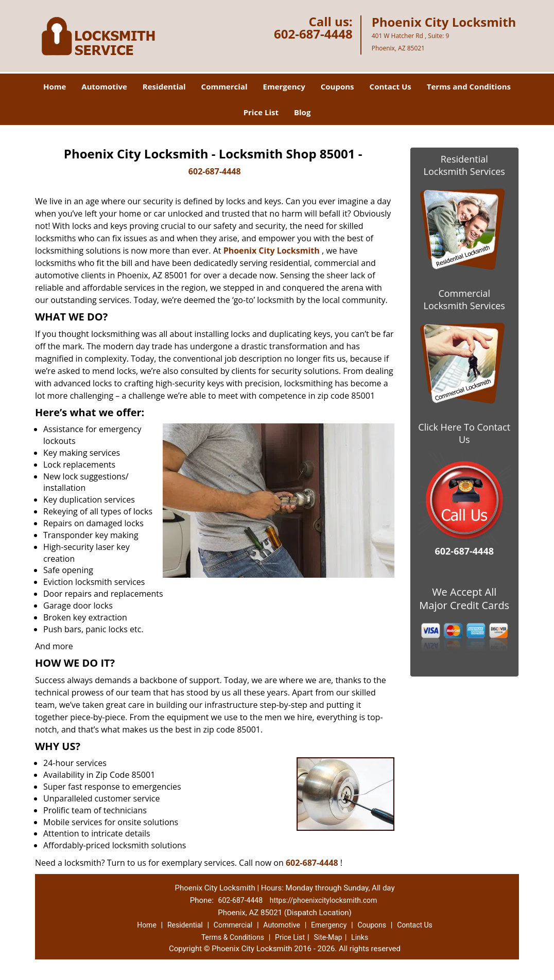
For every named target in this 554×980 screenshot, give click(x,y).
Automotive (104, 86)
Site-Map (328, 937)
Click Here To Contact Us (464, 433)
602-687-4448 (313, 34)
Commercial (224, 86)
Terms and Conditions (469, 86)
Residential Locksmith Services (464, 165)
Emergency (284, 86)
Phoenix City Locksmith (272, 251)
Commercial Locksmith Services (464, 299)
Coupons (337, 86)
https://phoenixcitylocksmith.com (324, 900)
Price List (261, 112)
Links (360, 937)
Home (55, 86)
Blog (302, 112)
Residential (164, 86)
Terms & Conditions (233, 937)
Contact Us (391, 86)
